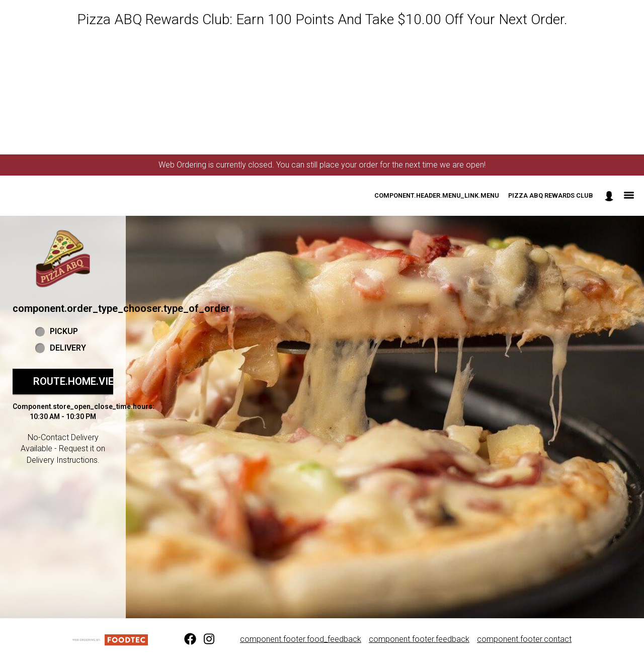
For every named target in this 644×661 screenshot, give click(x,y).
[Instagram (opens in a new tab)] (204, 639)
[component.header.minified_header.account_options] (609, 196)
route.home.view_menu (95, 381)
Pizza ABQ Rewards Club (551, 195)
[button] (63, 259)
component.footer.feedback (419, 639)
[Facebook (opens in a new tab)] (184, 639)
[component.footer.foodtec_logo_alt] (110, 639)
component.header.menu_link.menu (437, 195)
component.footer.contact (524, 639)
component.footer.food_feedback (301, 639)
